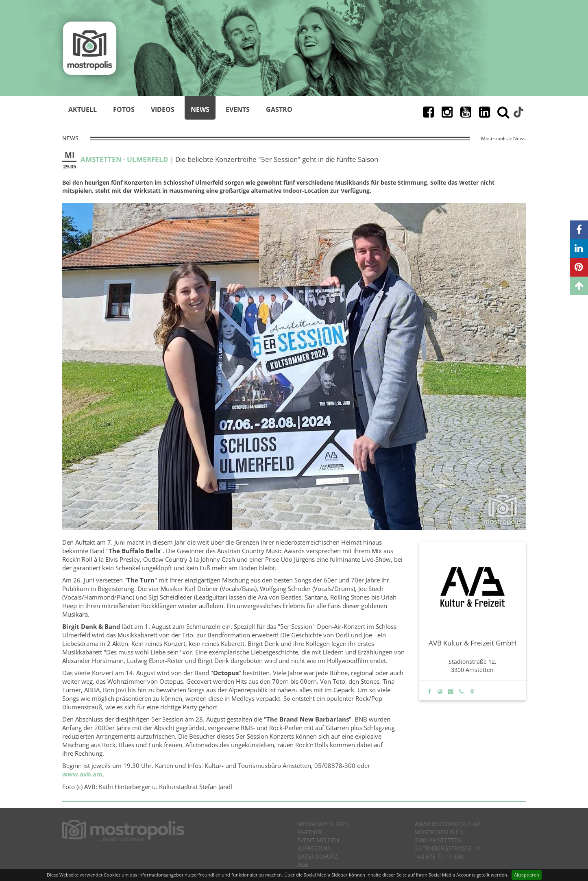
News (200, 109)
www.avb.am (82, 774)
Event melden (318, 840)
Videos (163, 109)
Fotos (124, 109)
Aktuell (83, 109)
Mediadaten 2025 (323, 824)
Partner (310, 832)
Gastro (279, 109)
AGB (303, 865)
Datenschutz (317, 856)
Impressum (314, 848)
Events (238, 109)
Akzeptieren (527, 875)
